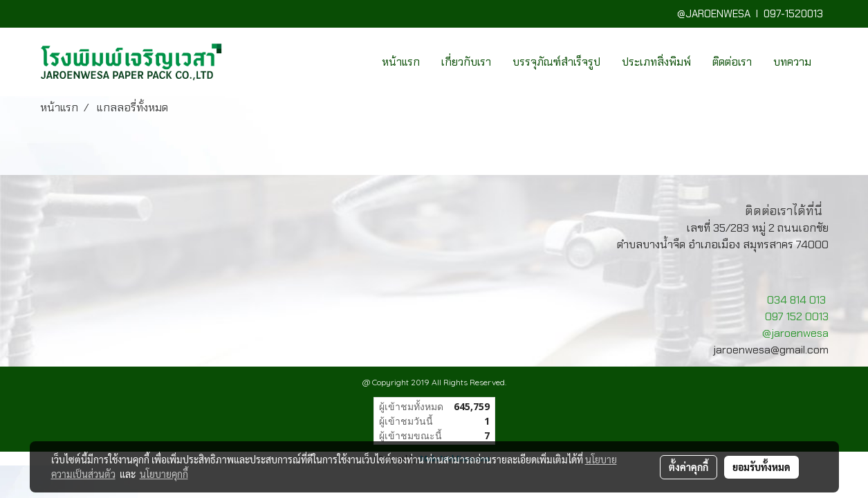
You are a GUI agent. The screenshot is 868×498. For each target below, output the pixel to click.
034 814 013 (796, 300)
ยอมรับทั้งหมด (761, 467)
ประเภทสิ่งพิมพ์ (656, 62)
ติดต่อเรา (732, 62)
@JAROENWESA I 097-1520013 (753, 14)
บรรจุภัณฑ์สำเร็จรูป (556, 62)
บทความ (792, 62)
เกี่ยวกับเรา (466, 62)
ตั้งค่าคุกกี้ (689, 467)
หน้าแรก (401, 62)
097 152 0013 (797, 316)
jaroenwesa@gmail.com (771, 350)
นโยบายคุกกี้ (164, 474)
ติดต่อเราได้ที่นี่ (784, 211)
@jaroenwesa (795, 333)
